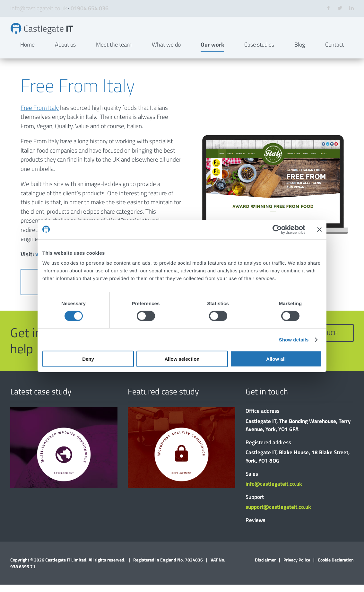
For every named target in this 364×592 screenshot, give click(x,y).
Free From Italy (40, 115)
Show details (294, 339)
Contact (334, 52)
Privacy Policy (297, 567)
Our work (212, 52)
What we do (166, 52)
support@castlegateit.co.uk (278, 514)
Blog (300, 52)
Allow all (276, 359)
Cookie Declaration (336, 567)
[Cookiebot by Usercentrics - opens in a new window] (277, 229)
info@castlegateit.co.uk (39, 8)
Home (27, 52)
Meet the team (114, 52)
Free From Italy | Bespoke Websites (51, 32)
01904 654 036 (90, 8)
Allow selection (182, 359)
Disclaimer (265, 567)
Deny (88, 359)
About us (65, 52)
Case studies (259, 52)
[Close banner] (319, 229)
